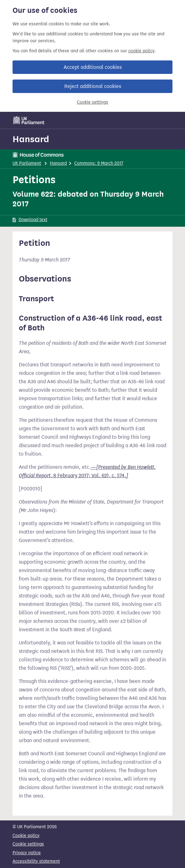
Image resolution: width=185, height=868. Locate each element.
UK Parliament (27, 163)
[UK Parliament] (29, 120)
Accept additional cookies (93, 67)
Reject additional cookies (93, 86)
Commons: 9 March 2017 (99, 163)
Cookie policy (26, 836)
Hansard (31, 139)
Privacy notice (27, 853)
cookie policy (141, 51)
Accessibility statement (36, 861)
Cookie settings (92, 102)
